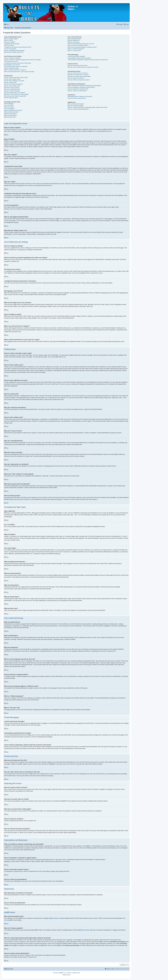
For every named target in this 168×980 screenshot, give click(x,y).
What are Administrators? (74, 39)
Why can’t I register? (10, 42)
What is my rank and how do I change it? (15, 70)
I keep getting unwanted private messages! (79, 58)
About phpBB (8, 920)
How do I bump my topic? (11, 98)
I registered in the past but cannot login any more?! (18, 47)
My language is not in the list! (12, 65)
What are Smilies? (9, 107)
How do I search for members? (76, 78)
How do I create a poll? (10, 82)
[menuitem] (6, 24)
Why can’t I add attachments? (12, 89)
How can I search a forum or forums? (78, 73)
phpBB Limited (53, 918)
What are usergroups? (74, 42)
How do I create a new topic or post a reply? (16, 77)
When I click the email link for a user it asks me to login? (19, 72)
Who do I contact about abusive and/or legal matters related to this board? (87, 107)
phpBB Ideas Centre (83, 930)
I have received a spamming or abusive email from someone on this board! (88, 60)
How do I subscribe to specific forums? (78, 89)
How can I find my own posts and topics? (79, 80)
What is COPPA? (9, 40)
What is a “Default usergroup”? (76, 49)
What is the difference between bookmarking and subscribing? (84, 86)
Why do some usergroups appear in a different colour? (82, 47)
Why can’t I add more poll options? (13, 84)
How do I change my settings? (12, 58)
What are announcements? (11, 112)
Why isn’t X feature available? (76, 106)
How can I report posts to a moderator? (15, 93)
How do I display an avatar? (12, 68)
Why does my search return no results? (78, 75)
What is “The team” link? (74, 51)
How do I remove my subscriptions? (77, 91)
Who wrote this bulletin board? (76, 104)
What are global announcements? (13, 110)
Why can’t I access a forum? (12, 88)
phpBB (58, 295)
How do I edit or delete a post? (12, 79)
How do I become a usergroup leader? (78, 45)
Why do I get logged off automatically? (14, 51)
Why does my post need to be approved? (15, 96)
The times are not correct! (11, 61)
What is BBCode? (9, 103)
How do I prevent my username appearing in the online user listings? (23, 60)
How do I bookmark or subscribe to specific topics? (81, 87)
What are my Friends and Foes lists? (77, 66)
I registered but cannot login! (12, 44)
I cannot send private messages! (76, 56)
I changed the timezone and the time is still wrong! (18, 63)
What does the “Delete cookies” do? (14, 52)
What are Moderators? (74, 40)
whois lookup (8, 942)
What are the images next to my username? (16, 66)
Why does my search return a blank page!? (79, 76)
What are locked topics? (11, 115)
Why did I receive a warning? (12, 91)
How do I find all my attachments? (77, 98)
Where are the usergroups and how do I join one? (81, 44)
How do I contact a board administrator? (78, 109)
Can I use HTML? (9, 105)
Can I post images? (9, 109)
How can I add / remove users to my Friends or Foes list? (83, 67)
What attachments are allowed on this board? (80, 96)
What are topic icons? (10, 117)
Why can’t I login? (9, 45)
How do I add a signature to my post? (14, 81)
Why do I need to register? (11, 39)
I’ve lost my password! (10, 49)
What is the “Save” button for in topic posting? (16, 94)
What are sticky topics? (10, 114)
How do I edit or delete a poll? (12, 86)
